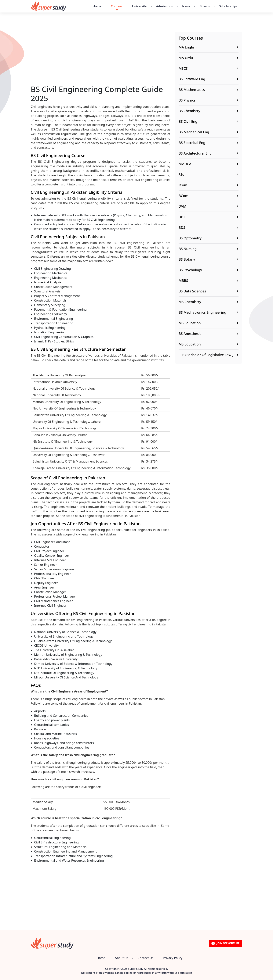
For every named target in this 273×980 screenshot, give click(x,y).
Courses (117, 6)
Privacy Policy (173, 958)
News (186, 6)
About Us (122, 958)
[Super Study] (48, 6)
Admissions (164, 6)
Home (97, 6)
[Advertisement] (100, 58)
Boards (205, 6)
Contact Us (146, 958)
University (139, 6)
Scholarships (228, 6)
